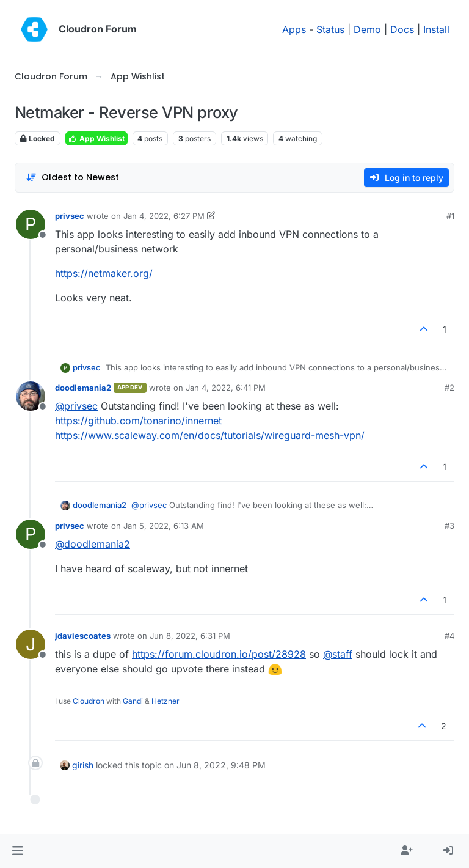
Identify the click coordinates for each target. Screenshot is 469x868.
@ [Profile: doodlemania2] (93, 544)
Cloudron (89, 701)
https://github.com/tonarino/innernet (138, 421)
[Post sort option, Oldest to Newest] (72, 178)
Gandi (133, 701)
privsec (70, 216)
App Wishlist (96, 138)
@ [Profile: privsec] (76, 406)
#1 (450, 216)
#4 (449, 636)
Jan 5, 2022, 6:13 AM (164, 526)
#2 (449, 388)
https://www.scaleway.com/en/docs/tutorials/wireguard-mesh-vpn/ (210, 435)
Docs (402, 29)
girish (83, 765)
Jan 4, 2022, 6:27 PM (164, 216)
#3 (449, 526)
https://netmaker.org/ (104, 273)
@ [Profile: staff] (338, 654)
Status (330, 29)
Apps (294, 29)
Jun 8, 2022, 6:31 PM (190, 636)
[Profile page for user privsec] (31, 224)
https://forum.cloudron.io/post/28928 (219, 654)
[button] (17, 851)
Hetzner (165, 701)
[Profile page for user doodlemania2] (31, 396)
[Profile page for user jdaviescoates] (31, 644)
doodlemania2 (83, 388)
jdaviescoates (83, 636)
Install (436, 29)
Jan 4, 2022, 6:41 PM (226, 388)
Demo (367, 29)
